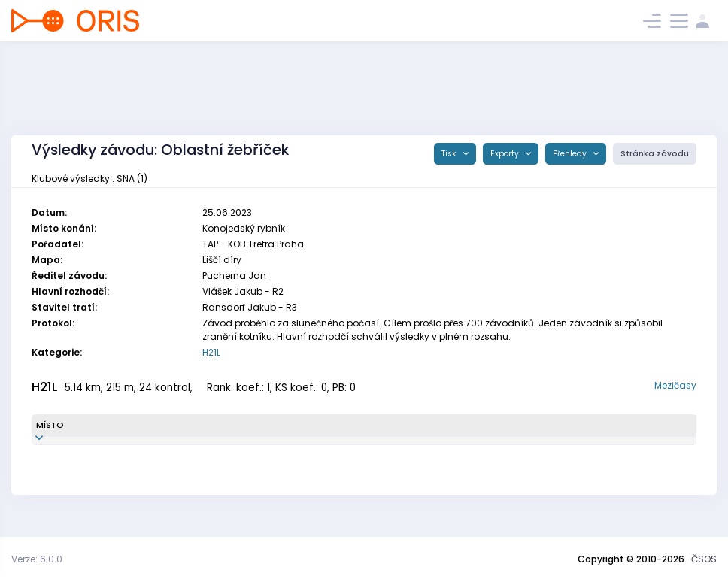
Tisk (450, 154)
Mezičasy (675, 385)
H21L (211, 352)
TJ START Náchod (404, 447)
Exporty (506, 154)
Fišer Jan (121, 447)
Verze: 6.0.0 (37, 559)
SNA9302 (206, 447)
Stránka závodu (655, 154)
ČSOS (704, 559)
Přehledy (571, 154)
